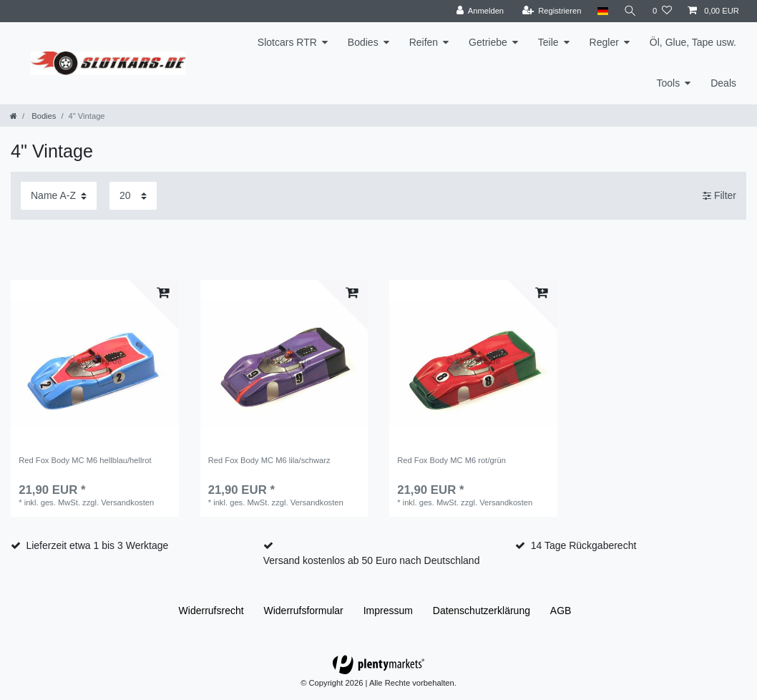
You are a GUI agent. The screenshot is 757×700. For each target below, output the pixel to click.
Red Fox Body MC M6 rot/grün (451, 460)
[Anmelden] (480, 11)
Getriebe (488, 42)
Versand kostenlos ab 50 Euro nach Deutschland (372, 560)
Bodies (363, 42)
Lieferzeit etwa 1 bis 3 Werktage (97, 545)
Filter (719, 195)
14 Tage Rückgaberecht (584, 545)
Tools (669, 83)
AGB (561, 611)
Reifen (424, 42)
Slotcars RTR (287, 42)
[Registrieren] (551, 11)
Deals (723, 83)
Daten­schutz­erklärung (482, 611)
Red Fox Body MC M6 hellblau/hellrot (85, 460)
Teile (548, 42)
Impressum (388, 611)
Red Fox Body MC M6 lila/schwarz (269, 460)
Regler (604, 42)
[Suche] (630, 11)
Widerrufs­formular (304, 611)
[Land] (602, 11)
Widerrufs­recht (211, 611)
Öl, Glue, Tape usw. (693, 42)
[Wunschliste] (662, 11)
